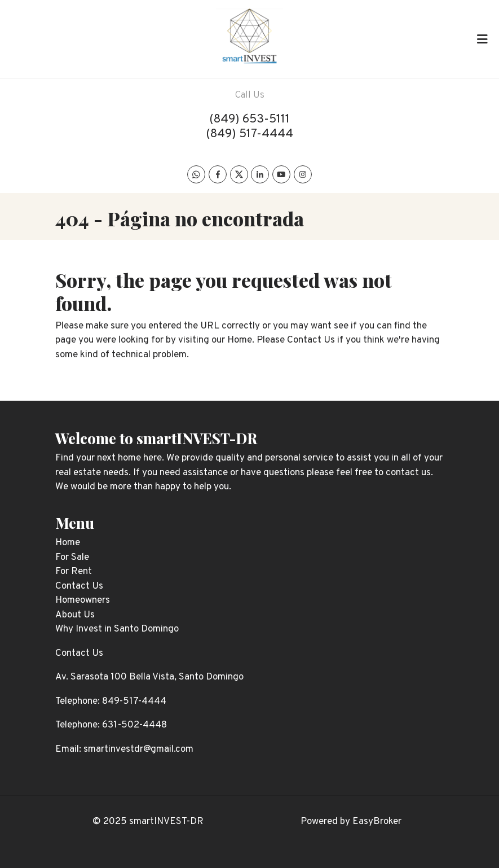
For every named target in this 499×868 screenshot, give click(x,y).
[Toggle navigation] (482, 39)
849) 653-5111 (252, 119)
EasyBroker (377, 822)
